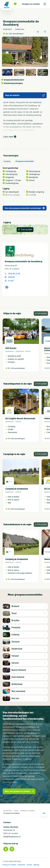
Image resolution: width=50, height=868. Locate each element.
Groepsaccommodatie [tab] (25, 161)
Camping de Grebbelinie (17, 489)
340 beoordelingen (18, 509)
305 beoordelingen (18, 439)
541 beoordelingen (16, 34)
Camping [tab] (7, 161)
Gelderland (20, 351)
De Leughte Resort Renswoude (20, 419)
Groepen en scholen (35, 4)
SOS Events (11, 348)
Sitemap (36, 865)
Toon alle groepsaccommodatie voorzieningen (25, 208)
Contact (29, 865)
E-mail (11, 281)
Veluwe (28, 351)
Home (16, 811)
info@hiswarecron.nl (12, 837)
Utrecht (18, 422)
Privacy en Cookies (10, 865)
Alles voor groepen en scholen (19, 791)
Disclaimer (21, 865)
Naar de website (25, 95)
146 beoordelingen (18, 368)
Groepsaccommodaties (12, 813)
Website (11, 277)
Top (44, 813)
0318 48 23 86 (14, 274)
